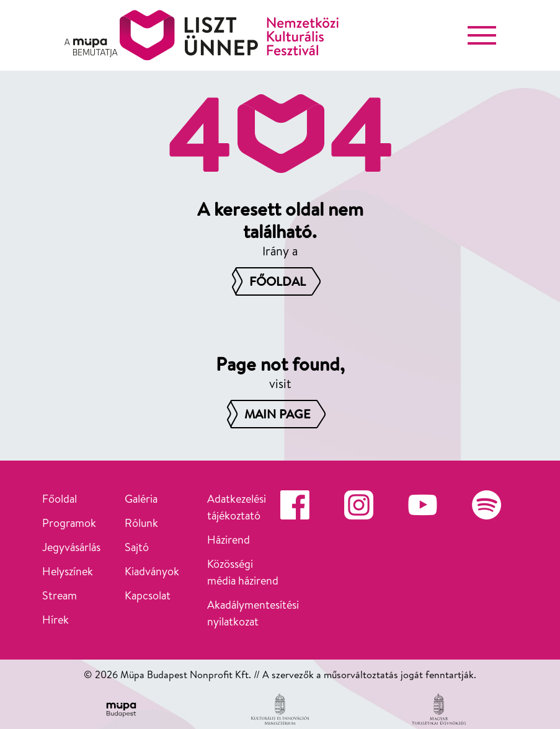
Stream (60, 595)
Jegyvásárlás (71, 547)
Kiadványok (152, 571)
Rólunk (141, 523)
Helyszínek (68, 571)
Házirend (229, 540)
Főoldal (60, 499)
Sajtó (137, 547)
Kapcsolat (148, 595)
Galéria (141, 499)
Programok (69, 523)
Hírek (56, 620)
